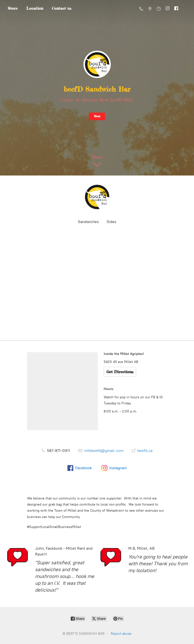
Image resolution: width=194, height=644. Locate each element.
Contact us (62, 8)
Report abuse (121, 634)
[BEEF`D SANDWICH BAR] (97, 197)
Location (35, 8)
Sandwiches (88, 222)
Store (13, 8)
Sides (111, 222)
